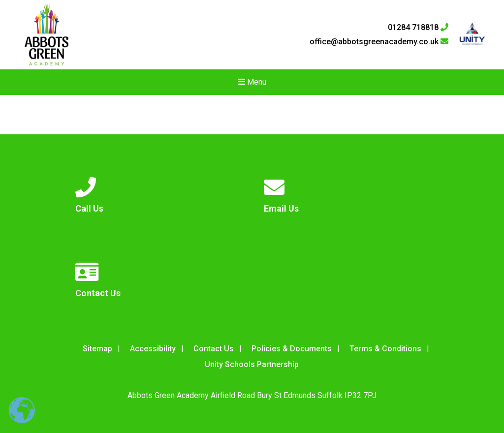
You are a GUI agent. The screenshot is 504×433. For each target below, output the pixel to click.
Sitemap (97, 349)
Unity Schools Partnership (252, 364)
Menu (252, 82)
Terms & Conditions (385, 349)
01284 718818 (418, 28)
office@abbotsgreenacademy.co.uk (379, 42)
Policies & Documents (292, 349)
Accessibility (153, 349)
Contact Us (214, 349)
